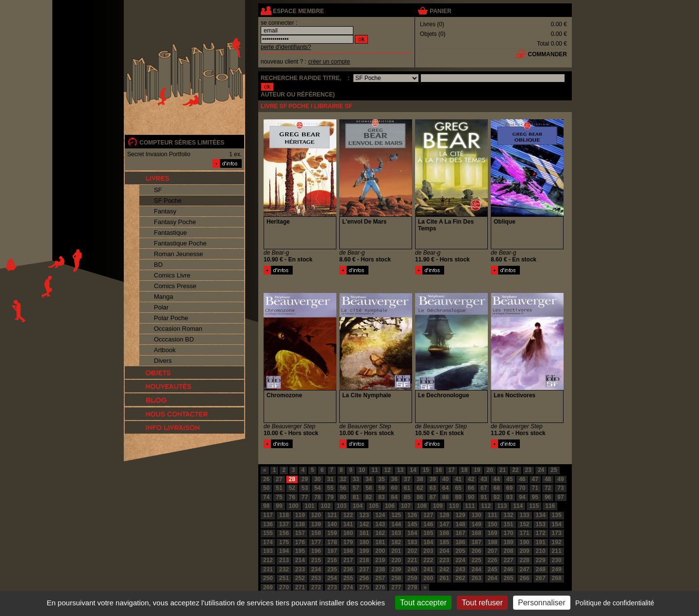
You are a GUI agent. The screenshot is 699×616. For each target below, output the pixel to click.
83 (381, 497)
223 (444, 560)
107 (406, 506)
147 (444, 524)
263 (476, 578)
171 (525, 533)
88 (445, 497)
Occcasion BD (174, 339)
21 (503, 470)
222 (428, 560)
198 (348, 551)
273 (332, 587)
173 (557, 533)
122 (348, 515)
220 (396, 560)
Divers (163, 361)
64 (445, 488)
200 (380, 551)
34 (369, 479)
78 (317, 497)
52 (292, 488)
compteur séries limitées (182, 143)
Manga (164, 297)
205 (460, 551)
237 (364, 569)
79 (330, 497)
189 (508, 542)
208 (508, 551)
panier (440, 11)
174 (268, 542)
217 (348, 560)
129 (460, 515)
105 (374, 506)
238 (380, 569)
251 (284, 578)
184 (428, 542)
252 (300, 578)
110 (454, 506)
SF (158, 190)
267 (541, 578)
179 (348, 542)
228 (525, 560)
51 (279, 488)
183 (412, 542)
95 (535, 497)
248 (541, 569)
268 (557, 578)
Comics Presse (175, 286)
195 (300, 551)
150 (492, 524)
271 (300, 587)
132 (508, 515)
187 (476, 542)
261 (444, 578)
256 (364, 578)
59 (381, 488)
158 (316, 533)
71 (535, 488)
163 (396, 533)
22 (515, 470)
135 (557, 515)
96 (548, 497)
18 (464, 470)
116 (550, 506)
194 (284, 551)
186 (460, 542)
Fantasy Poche (175, 222)
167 (460, 533)
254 (332, 578)
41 (458, 479)
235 (332, 569)
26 (266, 479)
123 (364, 515)
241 (428, 569)
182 (396, 542)
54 (317, 488)
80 (343, 497)
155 (268, 533)
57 (356, 488)
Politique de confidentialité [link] (615, 603)
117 (268, 515)
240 (412, 569)
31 (330, 479)
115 (534, 506)
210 (541, 551)
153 (541, 524)
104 (358, 506)
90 (471, 497)
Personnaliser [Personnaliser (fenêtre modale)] (542, 603)
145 (412, 524)
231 (268, 569)
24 (541, 470)
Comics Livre (172, 275)
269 (268, 587)
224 (460, 560)
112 (486, 506)
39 (433, 479)
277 (396, 587)
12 (388, 470)
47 (535, 479)
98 (266, 506)
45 (509, 479)
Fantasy (165, 211)
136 (268, 524)
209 (525, 551)
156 (284, 533)
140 (332, 524)
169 (492, 533)
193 (268, 551)
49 (560, 479)
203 (428, 551)
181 (380, 542)
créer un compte (329, 62)
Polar (161, 307)
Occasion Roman (178, 329)
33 (356, 479)
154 (557, 524)
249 (557, 569)
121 (332, 515)
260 (428, 578)
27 (279, 479)
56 (343, 488)
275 (364, 587)
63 (433, 488)
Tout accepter (423, 603)
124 (380, 515)
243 (460, 569)
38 (420, 479)
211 (557, 551)
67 (484, 488)
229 (541, 560)
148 (460, 524)
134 (541, 515)
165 (428, 533)
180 (364, 542)
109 (438, 506)
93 (509, 497)
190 (525, 542)
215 (316, 560)
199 (364, 551)
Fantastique (170, 233)
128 (444, 515)
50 (266, 488)
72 (548, 488)
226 (492, 560)
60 (394, 488)
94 (522, 497)
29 (305, 479)
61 (407, 488)
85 (407, 497)
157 (300, 533)
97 (560, 497)
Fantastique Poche (180, 243)
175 (284, 542)
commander (547, 54)
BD (158, 265)
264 (492, 578)
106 (390, 506)
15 (426, 470)
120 (316, 515)
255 (348, 578)
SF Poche (168, 201)
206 (476, 551)
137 (284, 524)
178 (332, 542)
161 (364, 533)
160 (348, 533)
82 (369, 497)
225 (476, 560)
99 (279, 506)
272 (316, 587)
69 (509, 488)
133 (525, 515)
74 (266, 497)
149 (476, 524)
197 (332, 551)
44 (496, 479)
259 (412, 578)
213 (284, 560)
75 (279, 497)
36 (394, 479)
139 (316, 524)
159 (332, 533)
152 (525, 524)
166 (444, 533)
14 (413, 470)
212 (268, 560)
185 (444, 542)
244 (476, 569)
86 (420, 497)
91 (484, 497)
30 (317, 479)
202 (412, 551)
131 (492, 515)
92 (496, 497)
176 (300, 542)
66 (471, 488)
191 (541, 542)
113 (502, 506)
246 (508, 569)
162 (380, 533)
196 (316, 551)
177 (316, 542)
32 (343, 479)
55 (330, 488)
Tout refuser (482, 603)
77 (305, 497)
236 (348, 569)
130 (476, 515)
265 (508, 578)
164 (412, 533)
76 (292, 497)
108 (422, 506)
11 (374, 470)
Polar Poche (171, 318)
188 (492, 542)
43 (484, 479)
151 (508, 524)
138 (300, 524)
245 (492, 569)
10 (362, 470)
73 (560, 488)
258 (396, 578)
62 (420, 488)
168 (476, 533)
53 (305, 488)
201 (396, 551)
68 (496, 488)
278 (412, 587)
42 (471, 479)
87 (433, 497)
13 (400, 470)
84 (394, 497)
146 (428, 524)
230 (557, 560)
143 (380, 524)
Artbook (165, 350)
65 (458, 488)
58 (369, 488)
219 (380, 560)
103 (342, 506)
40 (445, 479)
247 (525, 569)
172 (541, 533)
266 (525, 578)
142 (364, 524)
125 (396, 515)
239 (396, 569)
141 (348, 524)
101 (310, 506)
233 (300, 569)
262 (460, 578)
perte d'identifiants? (286, 47)
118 (284, 515)
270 (284, 587)
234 (316, 569)
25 (554, 470)
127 (428, 515)
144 (396, 524)
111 (470, 506)
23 (528, 470)
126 (412, 515)
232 (284, 569)
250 (268, 578)
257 (380, 578)
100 (294, 506)
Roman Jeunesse (178, 254)
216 (332, 560)
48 (548, 479)
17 (451, 470)
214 (300, 560)
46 (522, 479)
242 (444, 569)
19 (477, 470)
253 (316, 578)
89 (458, 497)
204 (444, 551)
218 (364, 560)
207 (492, 551)
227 (508, 560)
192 (557, 542)
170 (508, 533)
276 (380, 587)
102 (326, 506)
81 (356, 497)
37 (407, 479)
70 (522, 488)
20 (490, 470)
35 (381, 479)
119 (300, 515)
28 (292, 479)
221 (412, 560)
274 (348, 587)
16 (439, 470)
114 (518, 506)
